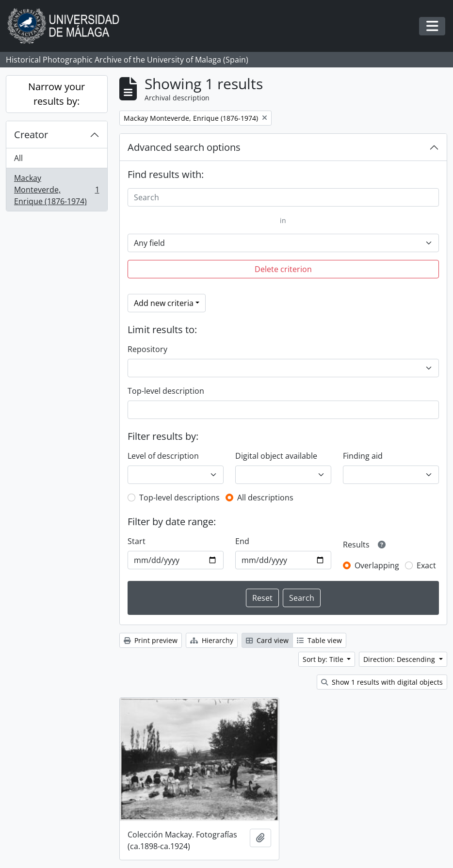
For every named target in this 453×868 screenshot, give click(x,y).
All (18, 158)
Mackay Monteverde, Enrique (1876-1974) (57, 190)
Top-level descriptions (179, 498)
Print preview (151, 640)
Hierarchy (212, 640)
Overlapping (377, 565)
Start (137, 541)
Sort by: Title (324, 659)
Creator (31, 135)
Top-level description (166, 391)
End (242, 541)
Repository (147, 349)
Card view (267, 640)
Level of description (163, 456)
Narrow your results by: (57, 94)
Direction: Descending (400, 659)
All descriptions (265, 498)
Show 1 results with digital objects (382, 682)
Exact (426, 565)
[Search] (283, 197)
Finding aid (363, 456)
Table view (319, 640)
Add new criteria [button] (164, 303)
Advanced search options (184, 147)
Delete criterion (283, 269)
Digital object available (276, 456)
